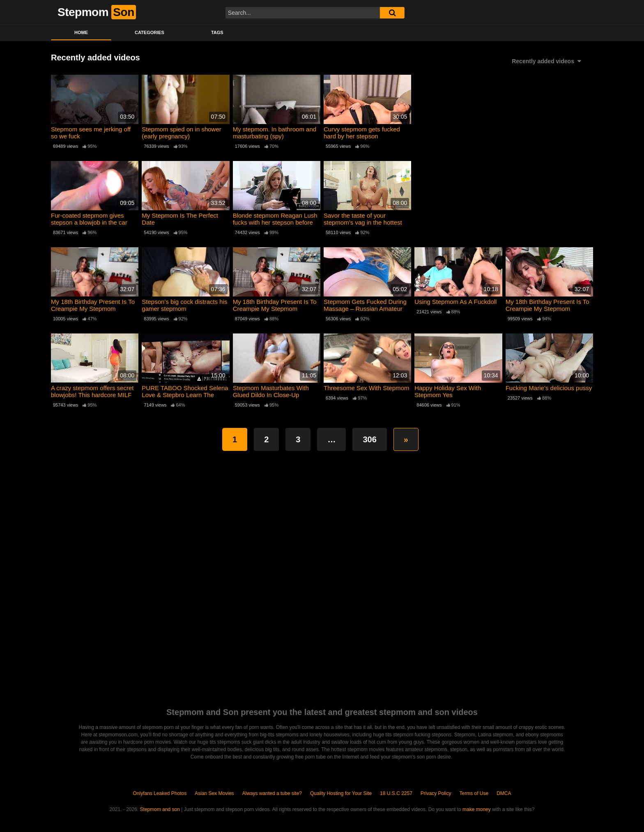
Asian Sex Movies (214, 793)
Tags (217, 32)
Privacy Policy (436, 793)
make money (477, 809)
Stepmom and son (160, 809)
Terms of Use (474, 793)
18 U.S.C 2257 (396, 793)
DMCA (504, 793)
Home (81, 32)
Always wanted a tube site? (272, 793)
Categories (149, 32)
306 (369, 439)
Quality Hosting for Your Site (341, 793)
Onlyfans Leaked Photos (160, 793)
